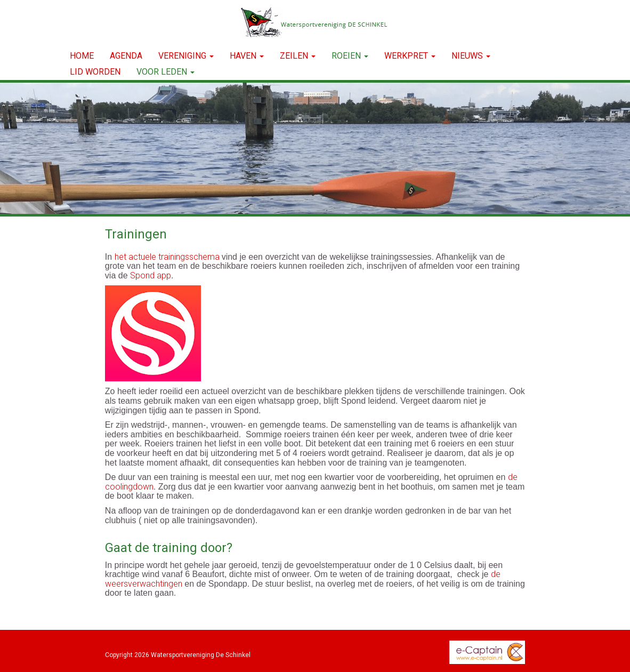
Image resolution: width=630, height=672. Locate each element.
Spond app (151, 275)
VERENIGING (186, 56)
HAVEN (247, 56)
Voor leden (165, 72)
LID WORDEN (95, 72)
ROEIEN (350, 56)
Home (82, 56)
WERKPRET (410, 56)
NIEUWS (471, 56)
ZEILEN (298, 56)
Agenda (126, 56)
